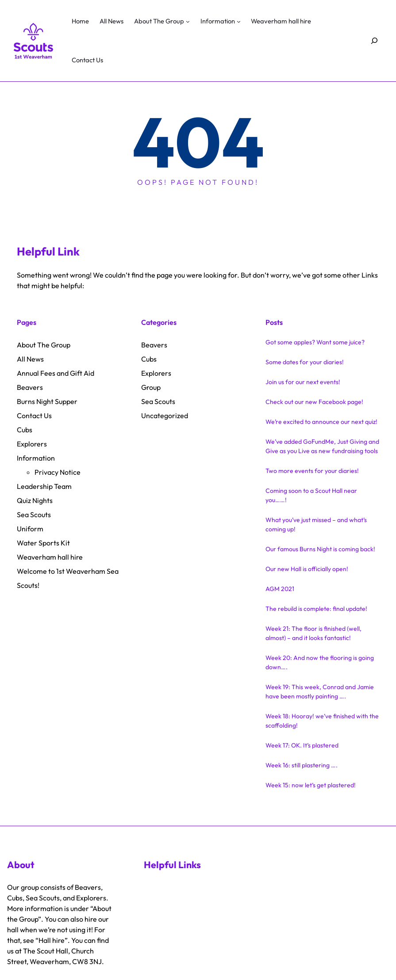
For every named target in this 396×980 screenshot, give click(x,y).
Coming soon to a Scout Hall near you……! (311, 495)
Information (36, 458)
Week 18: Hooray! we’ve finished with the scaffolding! (322, 721)
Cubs (25, 430)
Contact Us (34, 416)
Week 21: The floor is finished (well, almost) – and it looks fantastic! (313, 633)
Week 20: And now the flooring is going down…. (320, 662)
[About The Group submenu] (188, 21)
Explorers (32, 444)
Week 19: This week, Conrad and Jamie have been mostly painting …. (320, 692)
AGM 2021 (280, 589)
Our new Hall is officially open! (307, 569)
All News (30, 359)
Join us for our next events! (303, 382)
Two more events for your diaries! (312, 471)
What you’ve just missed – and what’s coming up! (316, 524)
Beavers (30, 387)
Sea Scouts (34, 515)
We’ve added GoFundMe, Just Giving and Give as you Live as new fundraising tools (322, 446)
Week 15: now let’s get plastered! (311, 785)
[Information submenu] (239, 21)
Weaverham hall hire (50, 557)
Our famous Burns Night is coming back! (320, 549)
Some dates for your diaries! (305, 362)
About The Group (44, 345)
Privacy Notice (58, 472)
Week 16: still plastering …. (302, 765)
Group (151, 387)
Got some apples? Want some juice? (315, 342)
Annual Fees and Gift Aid (56, 373)
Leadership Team (44, 486)
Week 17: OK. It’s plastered (302, 745)
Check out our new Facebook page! (314, 402)
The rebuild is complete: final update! (316, 609)
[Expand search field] (375, 41)
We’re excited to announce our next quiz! (321, 422)
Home (80, 21)
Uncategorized (165, 416)
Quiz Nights (35, 500)
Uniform (30, 529)
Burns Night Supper (47, 401)
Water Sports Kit (43, 543)
